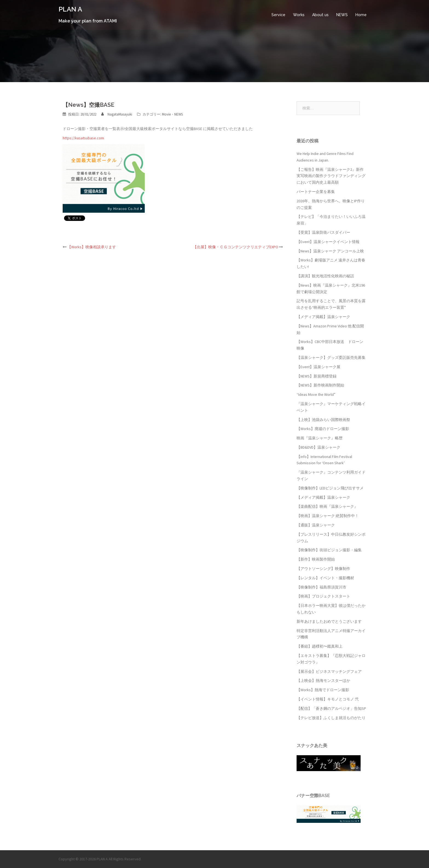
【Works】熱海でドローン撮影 (323, 690)
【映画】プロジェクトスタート (323, 596)
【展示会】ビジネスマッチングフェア (329, 671)
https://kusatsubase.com (83, 138)
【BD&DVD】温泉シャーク (318, 447)
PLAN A (70, 9)
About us (320, 15)
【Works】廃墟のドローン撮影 (323, 429)
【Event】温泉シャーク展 (318, 367)
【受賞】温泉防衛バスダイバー (323, 232)
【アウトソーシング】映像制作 (323, 569)
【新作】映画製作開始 (316, 559)
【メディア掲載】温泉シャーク (323, 317)
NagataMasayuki (120, 114)
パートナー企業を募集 (316, 192)
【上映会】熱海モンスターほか (323, 680)
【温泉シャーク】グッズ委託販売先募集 (331, 357)
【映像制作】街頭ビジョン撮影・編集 (329, 550)
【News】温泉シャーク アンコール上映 (330, 251)
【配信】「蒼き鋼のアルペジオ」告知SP (331, 708)
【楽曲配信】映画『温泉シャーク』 (327, 506)
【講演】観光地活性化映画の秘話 (325, 276)
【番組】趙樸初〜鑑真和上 (320, 646)
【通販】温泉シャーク (316, 525)
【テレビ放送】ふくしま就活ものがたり (331, 718)
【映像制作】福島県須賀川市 (321, 587)
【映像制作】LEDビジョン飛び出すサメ (330, 488)
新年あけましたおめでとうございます (329, 621)
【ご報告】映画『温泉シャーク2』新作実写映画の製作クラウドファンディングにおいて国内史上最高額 (331, 176)
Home (361, 15)
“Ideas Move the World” (316, 394)
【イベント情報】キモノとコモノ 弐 (328, 699)
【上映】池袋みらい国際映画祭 (323, 420)
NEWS (342, 15)
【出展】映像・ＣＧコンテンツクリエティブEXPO (236, 247)
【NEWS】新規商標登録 (317, 376)
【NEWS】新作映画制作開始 (320, 385)
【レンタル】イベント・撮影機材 (325, 578)
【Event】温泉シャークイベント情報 (328, 242)
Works (299, 15)
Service (278, 15)
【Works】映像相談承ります (92, 247)
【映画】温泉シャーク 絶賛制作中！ (328, 516)
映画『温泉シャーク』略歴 (320, 438)
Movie (166, 114)
